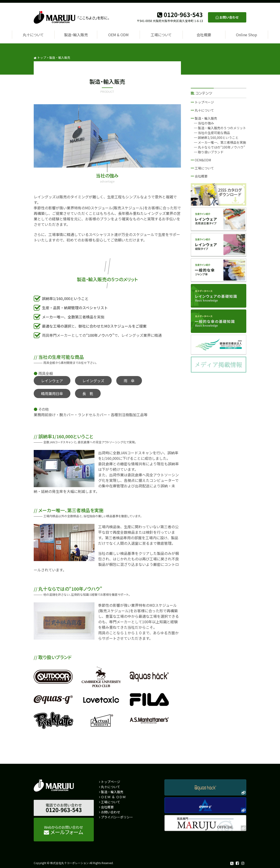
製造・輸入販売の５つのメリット (222, 128)
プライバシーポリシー (117, 817)
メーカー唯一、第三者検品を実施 (222, 142)
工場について (161, 35)
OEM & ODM (118, 35)
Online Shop (247, 35)
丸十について (33, 35)
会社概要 (204, 35)
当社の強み (206, 123)
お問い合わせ (111, 812)
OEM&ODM (203, 160)
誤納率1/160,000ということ (218, 138)
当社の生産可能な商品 (214, 133)
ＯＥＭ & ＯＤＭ (113, 797)
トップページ (204, 102)
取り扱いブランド (211, 152)
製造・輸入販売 (76, 35)
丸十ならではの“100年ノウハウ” (222, 147)
